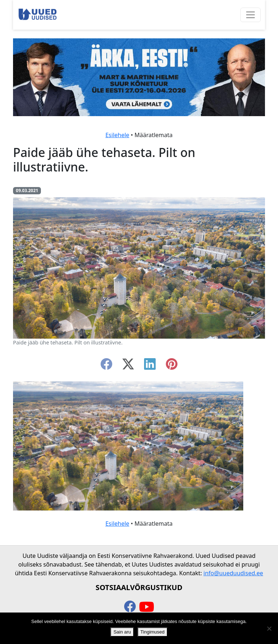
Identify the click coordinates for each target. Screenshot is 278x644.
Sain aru (122, 632)
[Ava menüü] (250, 15)
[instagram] (172, 366)
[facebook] (106, 366)
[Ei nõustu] (269, 628)
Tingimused (153, 632)
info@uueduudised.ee (233, 573)
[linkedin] (150, 366)
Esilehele (117, 135)
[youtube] (147, 607)
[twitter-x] (128, 366)
